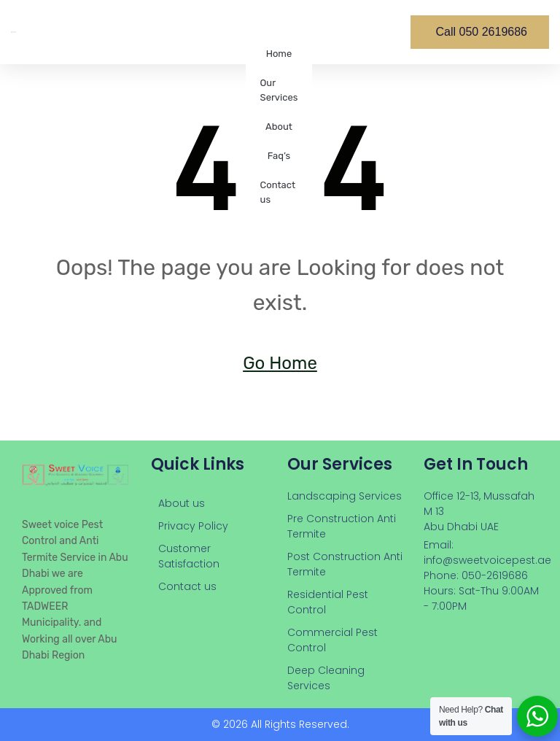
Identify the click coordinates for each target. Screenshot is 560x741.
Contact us (278, 192)
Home (279, 54)
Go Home (280, 363)
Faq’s (279, 156)
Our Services (279, 90)
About (279, 127)
